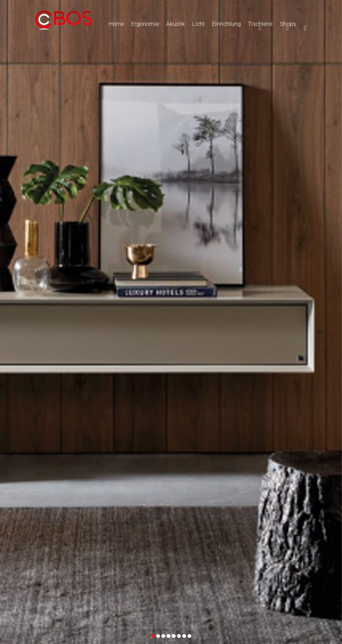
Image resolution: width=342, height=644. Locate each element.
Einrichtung (226, 24)
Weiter (335, 290)
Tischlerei (260, 24)
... (305, 24)
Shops (288, 24)
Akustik (175, 24)
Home (116, 24)
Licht (198, 24)
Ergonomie (145, 24)
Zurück (7, 290)
